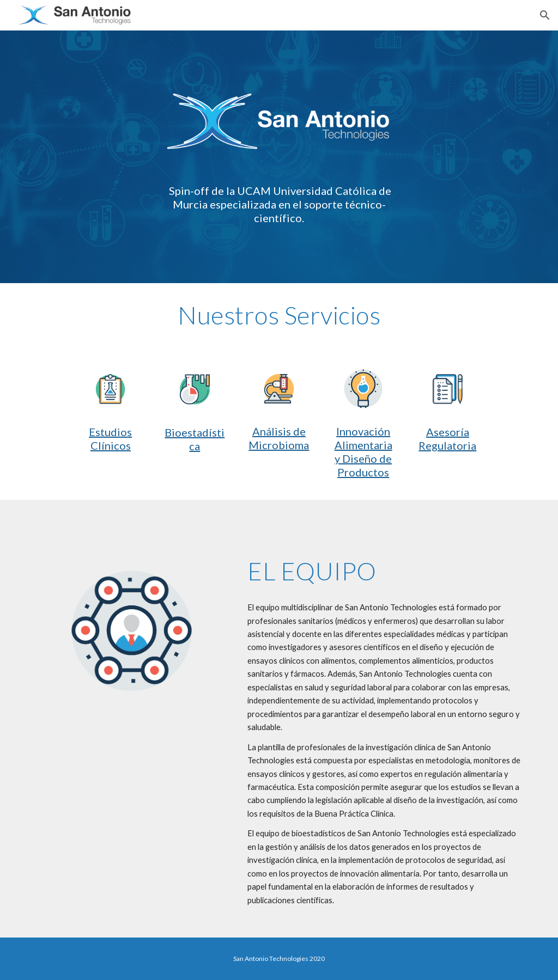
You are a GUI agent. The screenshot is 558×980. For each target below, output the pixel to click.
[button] (545, 15)
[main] (279, 204)
